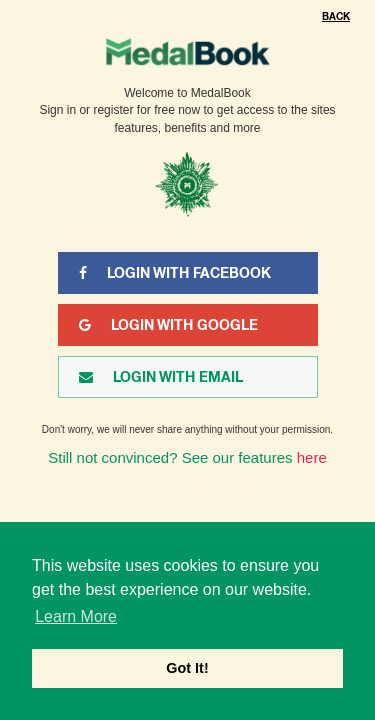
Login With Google (168, 325)
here (312, 457)
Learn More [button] (76, 616)
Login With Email (161, 377)
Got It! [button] (187, 668)
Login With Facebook (175, 273)
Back (336, 16)
